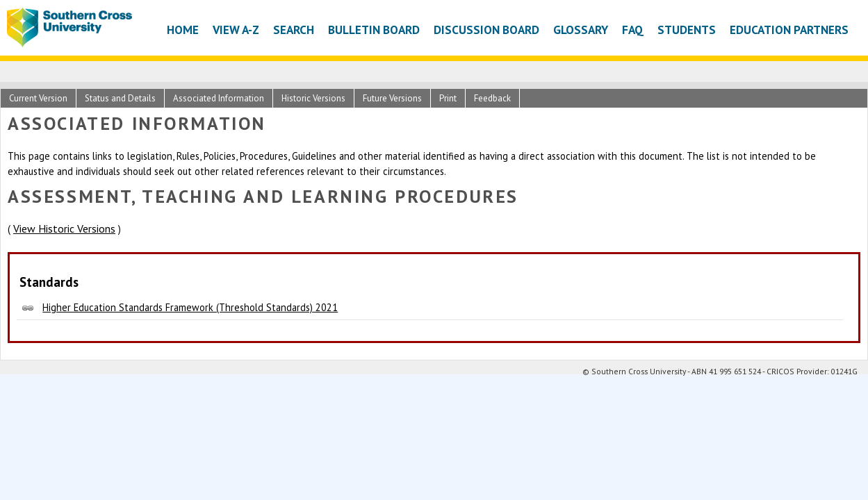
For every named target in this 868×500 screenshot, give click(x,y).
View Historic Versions (64, 228)
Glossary (581, 30)
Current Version (38, 98)
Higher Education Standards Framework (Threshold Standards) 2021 (190, 307)
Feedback (492, 98)
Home (183, 30)
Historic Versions (313, 98)
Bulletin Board (374, 30)
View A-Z (236, 30)
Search (294, 30)
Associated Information (219, 98)
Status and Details (120, 98)
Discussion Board (486, 30)
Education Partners (789, 30)
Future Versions (392, 98)
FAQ (633, 30)
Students (687, 30)
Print (448, 98)
